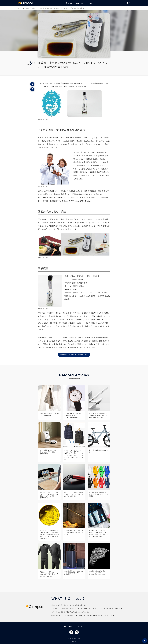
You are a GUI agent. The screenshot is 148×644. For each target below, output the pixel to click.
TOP (19, 8)
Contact (80, 627)
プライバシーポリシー (74, 639)
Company (68, 627)
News (93, 3)
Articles (81, 3)
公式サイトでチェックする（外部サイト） (74, 355)
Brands (71, 3)
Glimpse (27, 3)
